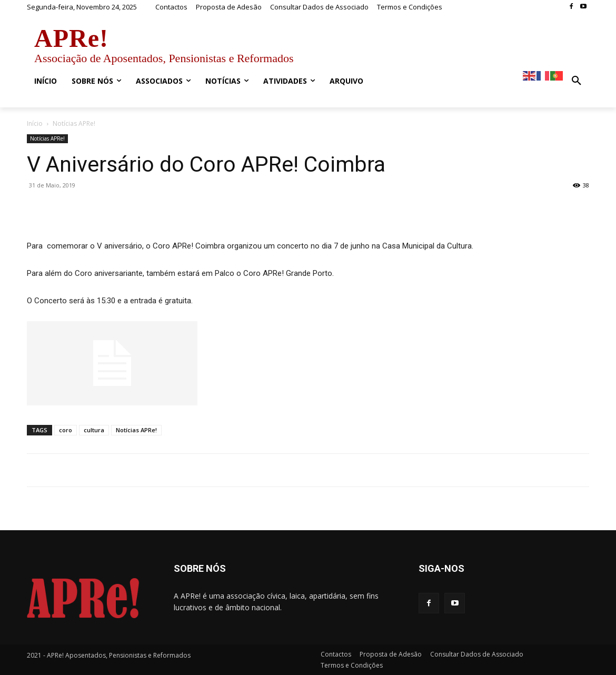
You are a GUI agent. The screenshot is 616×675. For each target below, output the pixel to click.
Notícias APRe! (47, 138)
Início (35, 123)
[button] (577, 81)
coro (66, 430)
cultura (94, 430)
